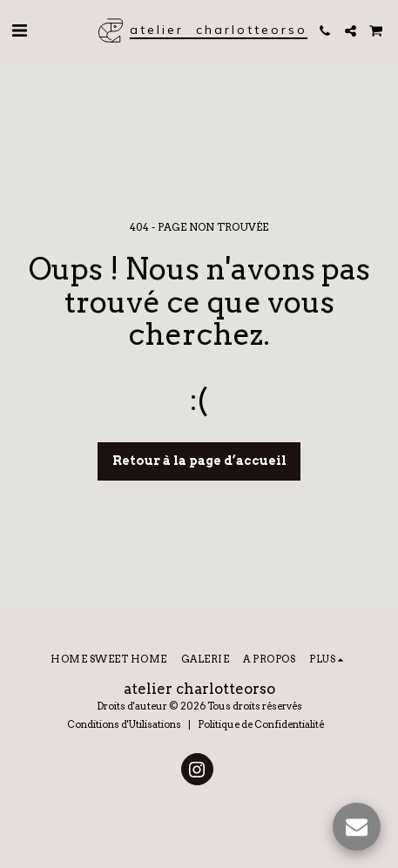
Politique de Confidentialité (261, 724)
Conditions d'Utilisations (124, 724)
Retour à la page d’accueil (199, 461)
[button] (19, 30)
